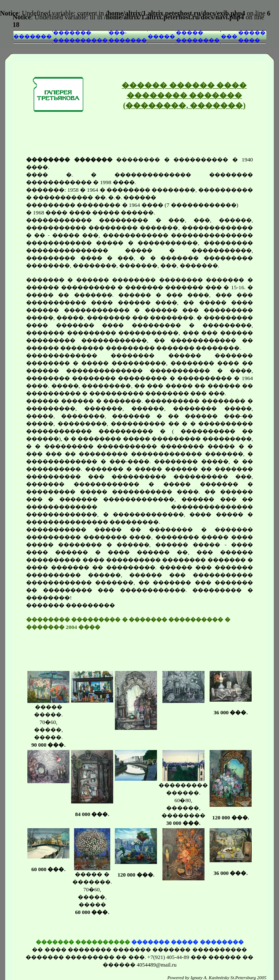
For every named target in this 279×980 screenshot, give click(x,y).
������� (33, 36)
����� (161, 36)
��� (229, 36)
